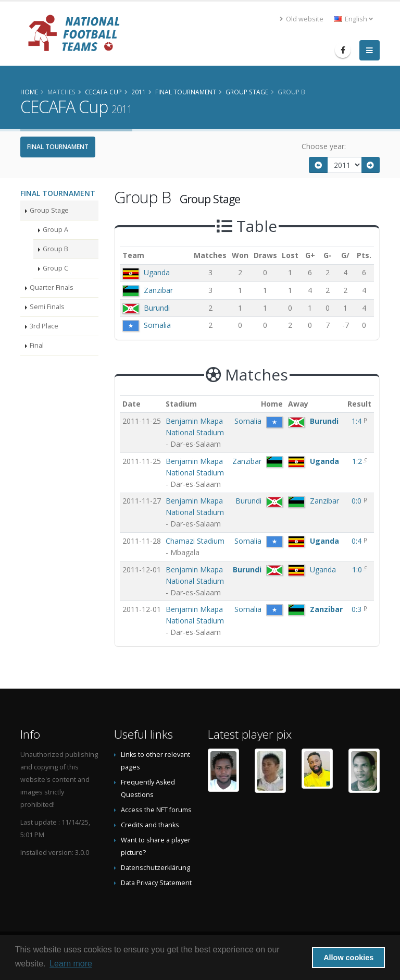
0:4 (358, 541)
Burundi (157, 308)
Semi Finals (47, 307)
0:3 (358, 609)
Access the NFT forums (156, 810)
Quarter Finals (52, 287)
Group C (55, 268)
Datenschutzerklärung (155, 868)
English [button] (353, 19)
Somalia (157, 325)
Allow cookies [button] (348, 958)
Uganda (157, 272)
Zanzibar (158, 290)
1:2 (358, 461)
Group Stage (49, 210)
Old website (302, 19)
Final (37, 345)
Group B (55, 249)
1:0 (358, 569)
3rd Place (44, 326)
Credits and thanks (150, 825)
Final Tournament (58, 147)
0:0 (358, 501)
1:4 (358, 421)
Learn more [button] (71, 964)
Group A (55, 230)
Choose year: (324, 146)
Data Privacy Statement (156, 883)
